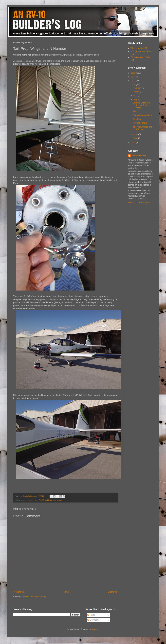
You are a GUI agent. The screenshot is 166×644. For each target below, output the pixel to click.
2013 (134, 77)
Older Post (113, 592)
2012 (134, 73)
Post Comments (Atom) (36, 597)
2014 (134, 81)
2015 (134, 85)
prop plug (34, 500)
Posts (91, 615)
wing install (57, 500)
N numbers (25, 500)
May (136, 100)
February (138, 88)
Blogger (95, 629)
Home (66, 592)
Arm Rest (137, 119)
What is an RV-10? (139, 48)
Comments (93, 620)
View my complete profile (139, 203)
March (137, 92)
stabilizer (48, 500)
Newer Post (19, 592)
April (136, 96)
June (136, 134)
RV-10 (41, 500)
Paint (135, 111)
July (136, 138)
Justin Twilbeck (139, 156)
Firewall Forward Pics (142, 115)
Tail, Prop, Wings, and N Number (143, 128)
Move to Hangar (140, 123)
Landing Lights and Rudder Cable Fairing (141, 105)
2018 (134, 143)
